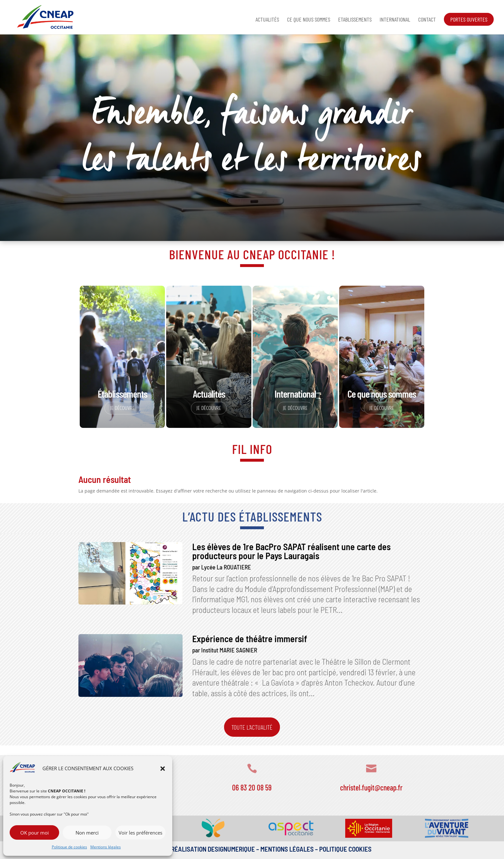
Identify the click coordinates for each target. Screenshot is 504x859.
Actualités (267, 20)
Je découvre (122, 408)
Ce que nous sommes (309, 20)
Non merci (87, 833)
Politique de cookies (69, 847)
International (395, 20)
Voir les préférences (140, 833)
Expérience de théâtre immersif (250, 639)
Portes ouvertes (469, 19)
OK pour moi (35, 833)
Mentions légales (106, 847)
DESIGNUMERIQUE (231, 849)
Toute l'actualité (252, 727)
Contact (427, 20)
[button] (163, 769)
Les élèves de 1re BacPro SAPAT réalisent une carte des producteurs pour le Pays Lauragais (291, 551)
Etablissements (355, 20)
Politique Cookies (345, 849)
